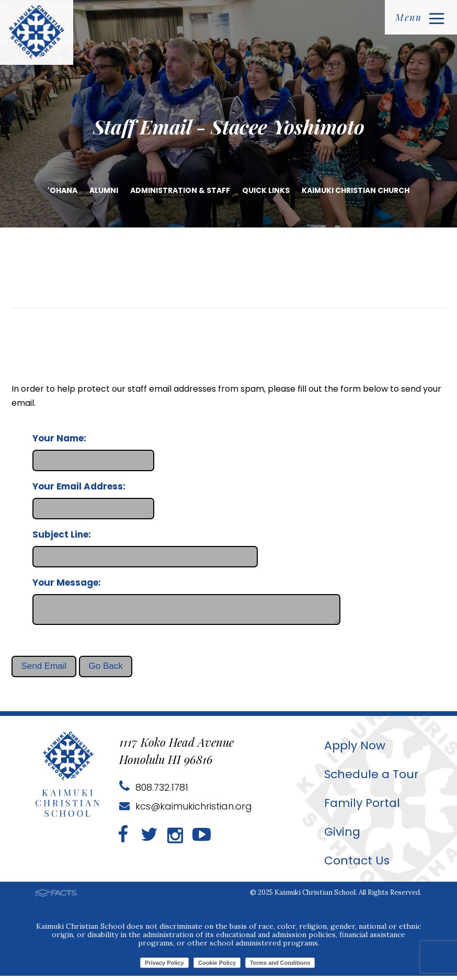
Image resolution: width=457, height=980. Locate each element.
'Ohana (62, 190)
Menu (420, 17)
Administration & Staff (180, 190)
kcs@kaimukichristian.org (186, 810)
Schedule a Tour (372, 778)
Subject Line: (62, 534)
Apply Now (355, 750)
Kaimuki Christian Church (356, 190)
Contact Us (357, 865)
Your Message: (67, 583)
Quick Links (266, 190)
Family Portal (362, 807)
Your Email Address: (79, 486)
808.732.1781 (154, 791)
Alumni (104, 190)
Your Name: (59, 438)
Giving (342, 836)
